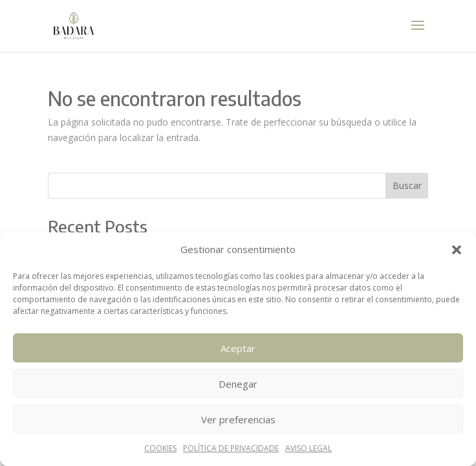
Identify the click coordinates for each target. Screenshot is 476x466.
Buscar (407, 185)
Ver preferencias (238, 419)
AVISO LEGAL (308, 448)
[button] (457, 250)
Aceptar (238, 348)
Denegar (238, 384)
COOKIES (160, 448)
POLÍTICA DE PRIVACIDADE (231, 448)
